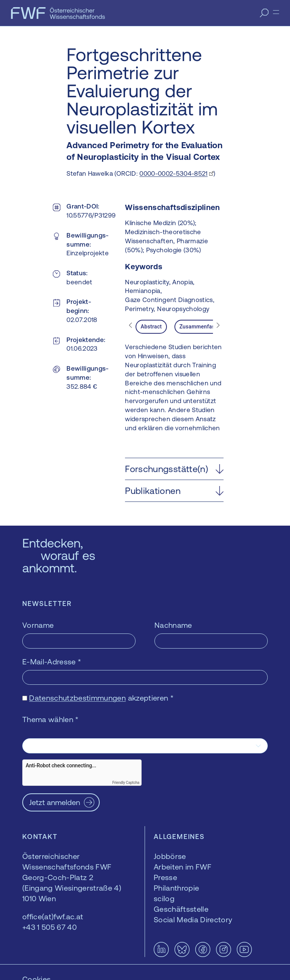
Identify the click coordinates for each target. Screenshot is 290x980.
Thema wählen (51, 719)
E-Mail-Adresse (52, 662)
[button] (174, 469)
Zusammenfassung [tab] (203, 327)
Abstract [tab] (151, 327)
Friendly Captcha (126, 783)
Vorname (38, 625)
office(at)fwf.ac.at (53, 916)
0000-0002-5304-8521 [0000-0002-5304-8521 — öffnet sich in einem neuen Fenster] (173, 173)
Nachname (173, 625)
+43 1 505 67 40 (49, 927)
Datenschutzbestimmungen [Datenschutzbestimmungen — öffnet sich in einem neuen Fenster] (77, 698)
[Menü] (276, 12)
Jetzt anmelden (55, 802)
